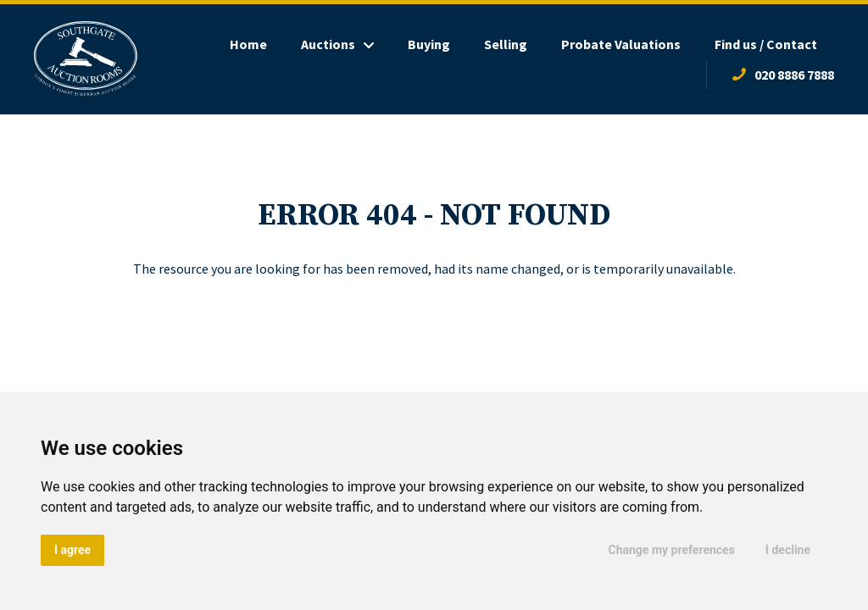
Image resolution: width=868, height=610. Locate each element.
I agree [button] (72, 550)
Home (248, 44)
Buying (429, 44)
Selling (506, 44)
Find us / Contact (766, 44)
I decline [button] (788, 550)
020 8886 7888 (794, 75)
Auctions (328, 44)
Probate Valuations (621, 44)
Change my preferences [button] (672, 550)
